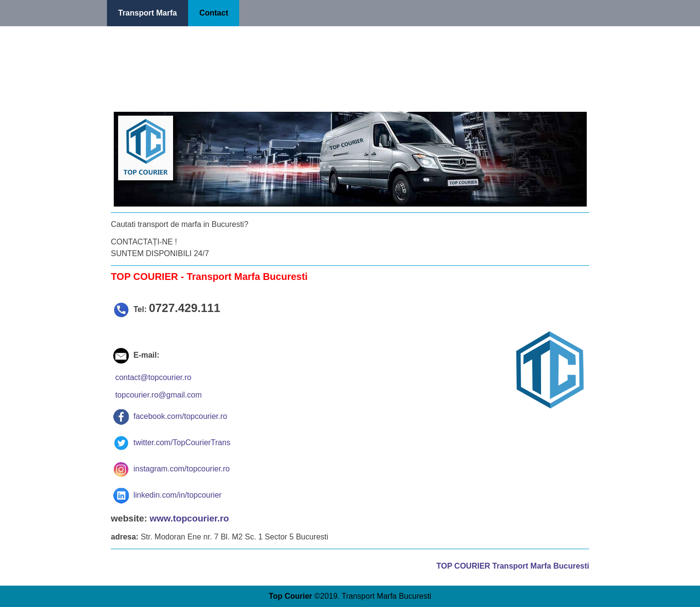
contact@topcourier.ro (153, 377)
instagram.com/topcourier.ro (172, 469)
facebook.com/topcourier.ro (170, 416)
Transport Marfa (148, 13)
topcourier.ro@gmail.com (158, 395)
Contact (214, 13)
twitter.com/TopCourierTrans (172, 442)
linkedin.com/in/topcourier (167, 495)
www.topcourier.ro (189, 518)
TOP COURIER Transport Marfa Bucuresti (513, 566)
